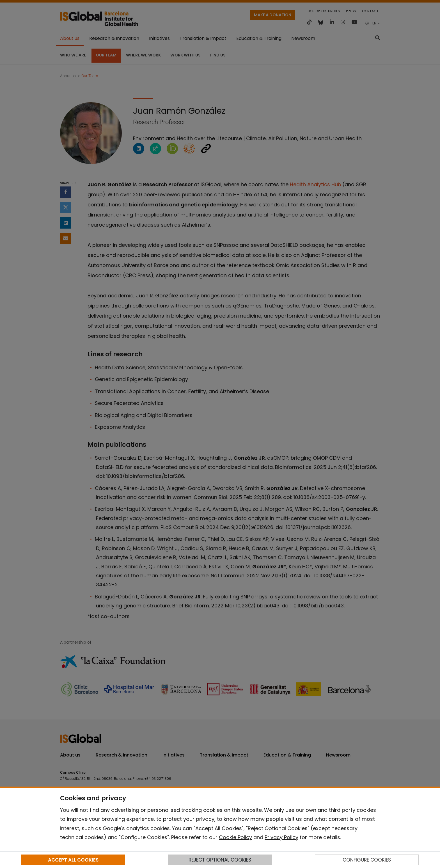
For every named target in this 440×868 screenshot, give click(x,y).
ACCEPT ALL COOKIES (73, 860)
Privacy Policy (281, 837)
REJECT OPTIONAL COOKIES (220, 860)
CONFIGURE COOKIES (367, 860)
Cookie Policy (235, 837)
